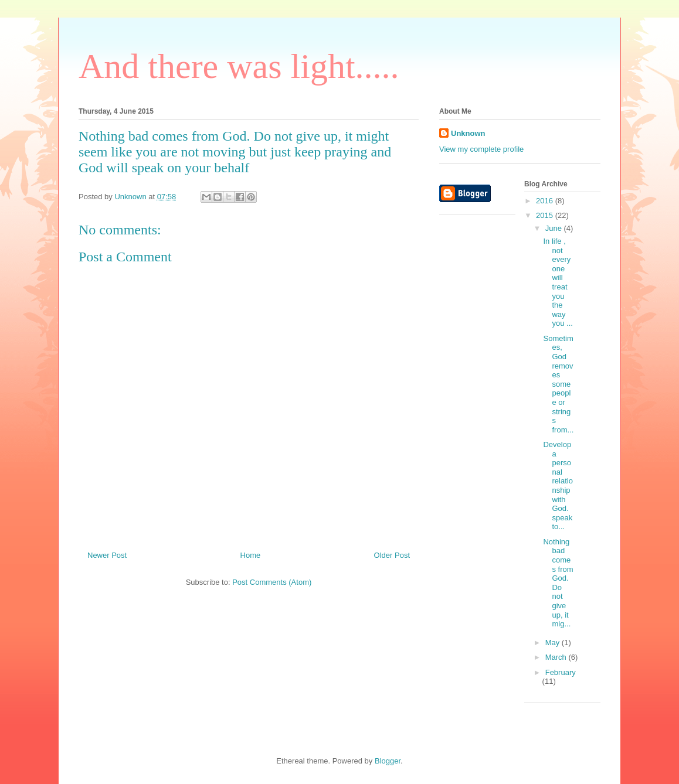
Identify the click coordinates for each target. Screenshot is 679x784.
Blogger (388, 761)
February (561, 672)
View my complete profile (481, 149)
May (554, 642)
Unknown (468, 133)
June (555, 228)
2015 (546, 215)
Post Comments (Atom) (272, 582)
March (557, 657)
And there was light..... (239, 66)
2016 (546, 201)
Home (251, 555)
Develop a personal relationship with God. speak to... (558, 485)
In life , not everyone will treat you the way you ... (558, 282)
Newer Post (107, 555)
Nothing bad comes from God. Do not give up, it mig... (558, 583)
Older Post (392, 555)
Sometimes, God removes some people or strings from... (558, 384)
